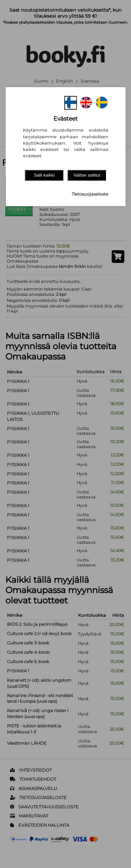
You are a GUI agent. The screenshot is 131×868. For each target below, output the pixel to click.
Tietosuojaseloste (90, 194)
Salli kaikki (44, 175)
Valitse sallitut (87, 175)
